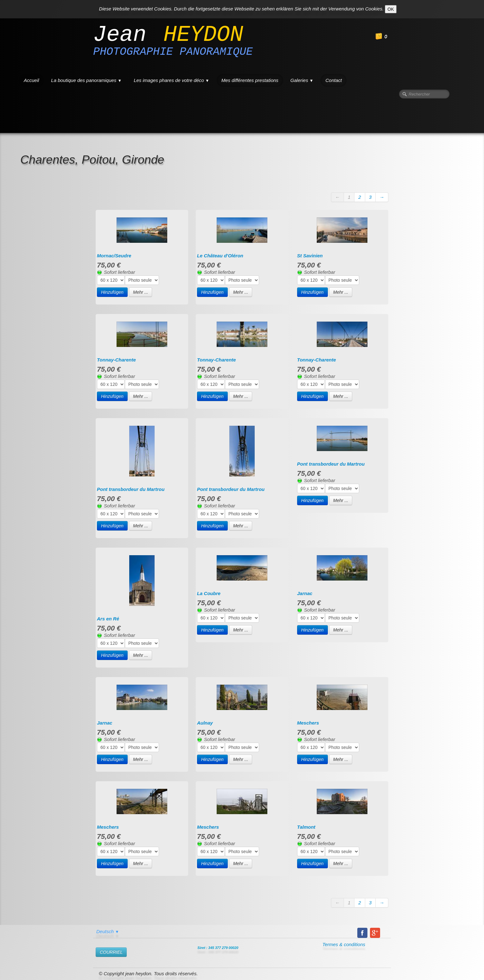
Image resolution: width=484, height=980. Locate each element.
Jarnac (305, 593)
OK (391, 9)
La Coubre (209, 593)
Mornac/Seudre (114, 256)
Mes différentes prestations (250, 80)
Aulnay (205, 723)
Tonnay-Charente (116, 360)
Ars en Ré (108, 619)
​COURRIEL (111, 952)
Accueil (31, 80)
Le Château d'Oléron (220, 256)
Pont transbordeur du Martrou (131, 489)
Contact (334, 80)
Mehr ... (140, 292)
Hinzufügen (112, 292)
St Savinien (310, 256)
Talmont (306, 827)
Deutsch (108, 931)
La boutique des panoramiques (86, 80)
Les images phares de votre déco (172, 80)
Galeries (302, 80)
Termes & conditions (344, 944)
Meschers (308, 723)
